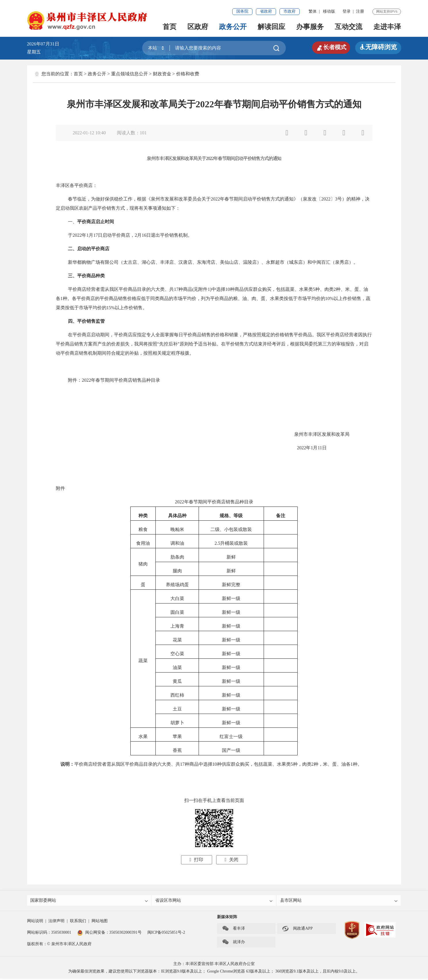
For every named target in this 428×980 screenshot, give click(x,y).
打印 (197, 860)
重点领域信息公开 (130, 74)
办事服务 (310, 27)
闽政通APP (297, 930)
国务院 (242, 11)
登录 (347, 11)
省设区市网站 (214, 901)
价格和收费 (188, 74)
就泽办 (233, 943)
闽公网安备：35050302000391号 (109, 934)
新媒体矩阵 (227, 918)
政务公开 (233, 27)
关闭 (232, 860)
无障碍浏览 (378, 47)
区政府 (198, 27)
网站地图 (100, 922)
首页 (170, 27)
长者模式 (329, 47)
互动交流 (349, 27)
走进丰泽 (387, 27)
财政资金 (162, 74)
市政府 (290, 11)
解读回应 (271, 27)
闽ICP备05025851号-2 (166, 934)
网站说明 (35, 922)
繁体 (313, 11)
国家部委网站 (90, 901)
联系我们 (78, 922)
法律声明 (56, 922)
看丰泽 (233, 930)
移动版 (329, 11)
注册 (360, 11)
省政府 (266, 11)
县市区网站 (339, 901)
